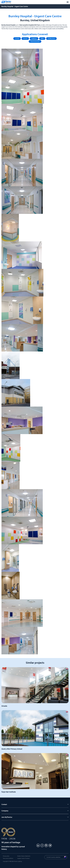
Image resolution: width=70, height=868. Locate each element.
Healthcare (34, 38)
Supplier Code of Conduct (23, 858)
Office (42, 38)
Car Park (17, 38)
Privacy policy (6, 856)
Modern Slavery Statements (24, 856)
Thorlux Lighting (18, 861)
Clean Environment (35, 41)
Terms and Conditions (8, 858)
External (25, 38)
